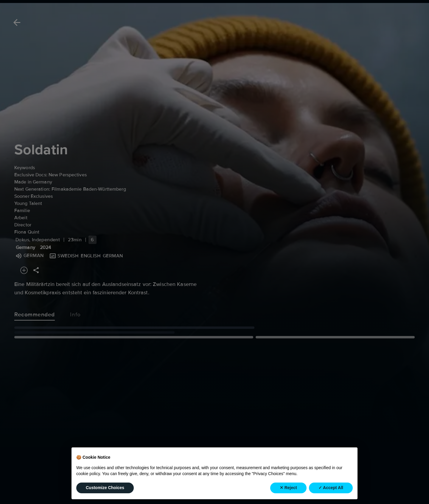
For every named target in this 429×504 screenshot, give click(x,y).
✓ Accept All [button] (331, 488)
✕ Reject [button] (288, 488)
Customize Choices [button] (105, 488)
